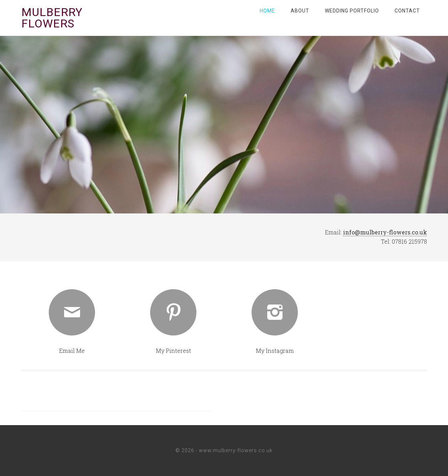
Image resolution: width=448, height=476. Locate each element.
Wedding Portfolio (352, 11)
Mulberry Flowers (52, 18)
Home (267, 11)
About (300, 11)
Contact (407, 11)
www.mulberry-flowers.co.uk (236, 450)
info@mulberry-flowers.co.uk (385, 232)
